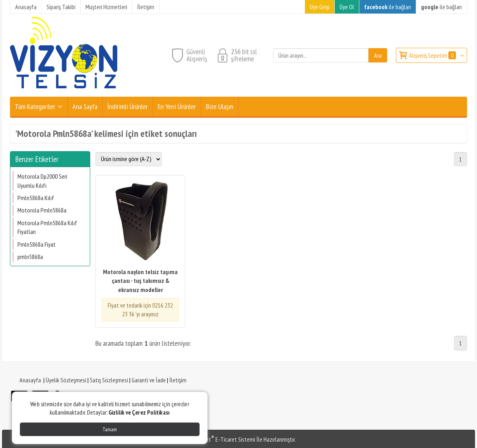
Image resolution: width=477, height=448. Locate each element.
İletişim (178, 380)
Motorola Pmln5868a (42, 210)
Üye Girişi (320, 7)
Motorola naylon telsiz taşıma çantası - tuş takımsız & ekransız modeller (140, 281)
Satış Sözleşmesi (109, 380)
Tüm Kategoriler (35, 106)
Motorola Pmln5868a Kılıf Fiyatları (47, 227)
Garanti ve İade (149, 380)
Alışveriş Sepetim (433, 55)
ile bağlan (388, 7)
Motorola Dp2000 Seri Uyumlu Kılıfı (42, 181)
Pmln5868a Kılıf (36, 198)
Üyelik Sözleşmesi (66, 380)
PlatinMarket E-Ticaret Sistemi (218, 439)
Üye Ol (347, 7)
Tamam (110, 429)
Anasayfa (30, 380)
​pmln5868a (30, 257)
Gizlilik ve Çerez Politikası (139, 412)
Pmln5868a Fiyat (37, 244)
